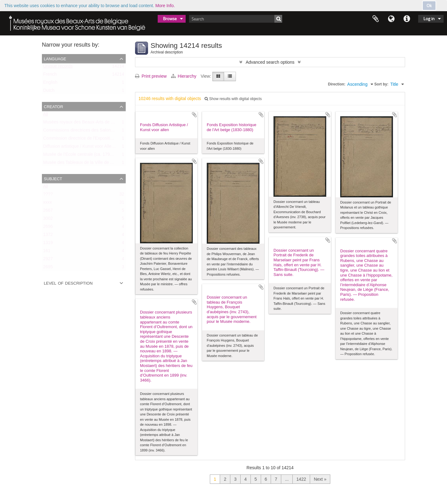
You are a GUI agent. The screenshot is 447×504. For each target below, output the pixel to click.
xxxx (47, 204)
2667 (48, 212)
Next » (320, 479)
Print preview (151, 76)
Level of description (68, 283)
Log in (429, 19)
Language (391, 19)
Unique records (58, 67)
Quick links (407, 19)
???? (48, 195)
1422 (301, 479)
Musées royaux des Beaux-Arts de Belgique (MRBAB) (95, 123)
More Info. (165, 6)
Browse (170, 19)
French (50, 76)
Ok (429, 6)
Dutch (49, 92)
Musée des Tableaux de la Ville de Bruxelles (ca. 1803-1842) (102, 164)
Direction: (337, 84)
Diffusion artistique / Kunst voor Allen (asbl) (85, 148)
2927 (48, 260)
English (50, 84)
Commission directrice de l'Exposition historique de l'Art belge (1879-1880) (115, 140)
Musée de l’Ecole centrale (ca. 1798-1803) (84, 156)
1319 (48, 244)
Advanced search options (270, 62)
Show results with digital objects (233, 99)
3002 (48, 220)
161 (47, 252)
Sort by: (381, 84)
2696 (48, 228)
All (46, 115)
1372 (48, 236)
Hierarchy (184, 76)
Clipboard (376, 19)
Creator (53, 106)
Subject (53, 178)
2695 (48, 268)
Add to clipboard (194, 115)
